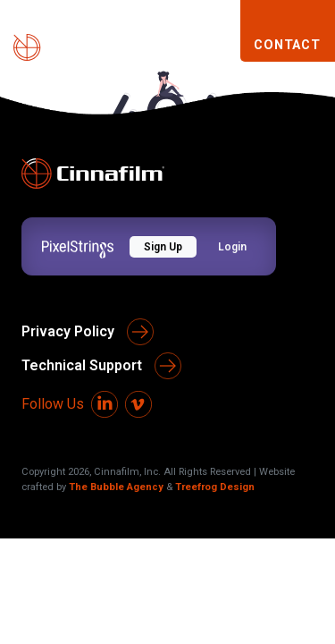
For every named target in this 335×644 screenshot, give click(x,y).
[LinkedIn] (105, 404)
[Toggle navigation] (218, 46)
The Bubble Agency (116, 487)
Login (232, 247)
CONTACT (287, 45)
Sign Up (163, 247)
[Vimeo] (138, 404)
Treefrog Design (215, 487)
